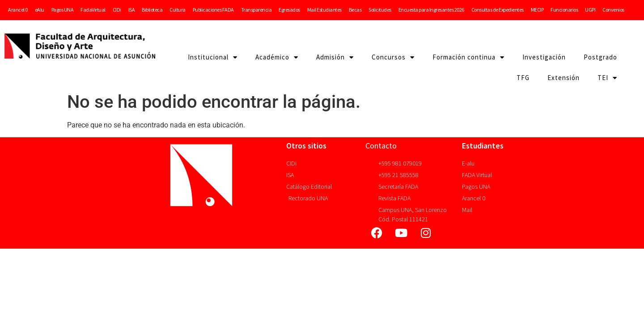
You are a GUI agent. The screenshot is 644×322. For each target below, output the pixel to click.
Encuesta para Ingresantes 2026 (431, 10)
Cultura (178, 10)
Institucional (213, 57)
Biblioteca (152, 10)
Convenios (613, 10)
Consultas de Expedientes (498, 10)
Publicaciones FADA (213, 10)
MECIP (537, 10)
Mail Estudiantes (324, 10)
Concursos (393, 57)
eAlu (40, 10)
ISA (132, 10)
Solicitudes (380, 10)
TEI (607, 78)
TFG (523, 78)
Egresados (289, 10)
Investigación (544, 57)
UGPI (590, 10)
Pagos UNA (63, 10)
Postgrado (600, 57)
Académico (277, 57)
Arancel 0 (18, 10)
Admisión (335, 57)
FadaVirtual (93, 10)
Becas (355, 10)
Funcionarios (564, 10)
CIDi (117, 10)
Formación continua (468, 57)
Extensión (563, 78)
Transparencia (256, 10)
